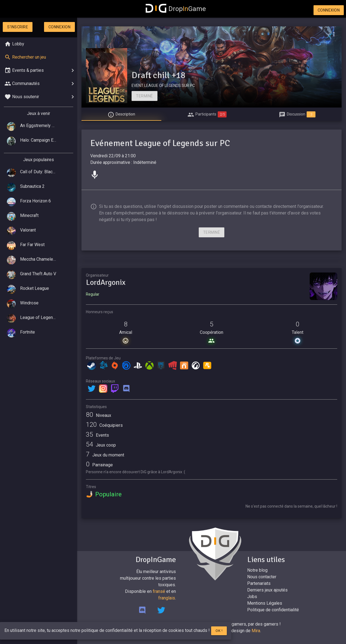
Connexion (329, 10)
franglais (167, 598)
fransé (159, 591)
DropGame (176, 9)
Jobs (252, 597)
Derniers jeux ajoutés (267, 590)
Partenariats (259, 583)
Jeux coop (101, 445)
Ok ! (219, 631)
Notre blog (257, 570)
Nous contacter (262, 577)
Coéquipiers (104, 425)
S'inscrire (18, 27)
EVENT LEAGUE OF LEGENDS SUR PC (163, 86)
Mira (256, 631)
